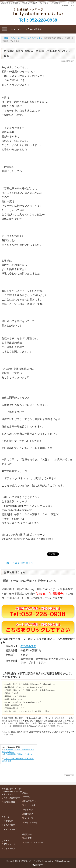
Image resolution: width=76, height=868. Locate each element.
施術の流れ (34, 805)
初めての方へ (35, 797)
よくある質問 (9, 818)
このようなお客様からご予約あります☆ (26, 38)
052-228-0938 (28, 646)
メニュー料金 (35, 801)
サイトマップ (9, 838)
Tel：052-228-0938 (38, 20)
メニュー (17, 29)
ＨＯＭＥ (5, 38)
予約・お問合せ (35, 29)
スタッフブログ (10, 822)
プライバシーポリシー (38, 834)
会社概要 (33, 830)
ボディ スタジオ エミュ (20, 563)
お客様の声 (34, 810)
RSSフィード (9, 834)
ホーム (32, 793)
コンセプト (34, 814)
